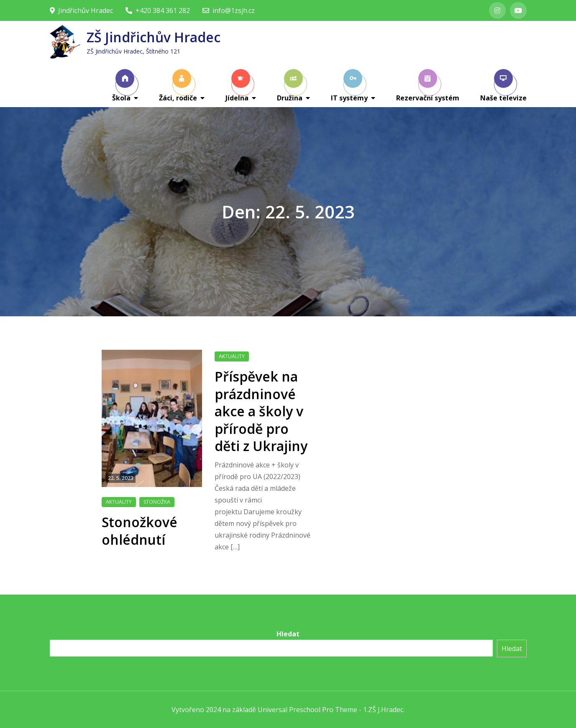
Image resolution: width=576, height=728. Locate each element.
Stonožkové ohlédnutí (140, 531)
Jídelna (238, 86)
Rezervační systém (428, 86)
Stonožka (157, 502)
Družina (290, 86)
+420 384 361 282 (158, 10)
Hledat (288, 634)
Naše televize (503, 86)
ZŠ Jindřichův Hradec (154, 37)
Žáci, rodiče (178, 86)
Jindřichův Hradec (81, 10)
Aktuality (119, 502)
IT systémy (349, 86)
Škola (123, 86)
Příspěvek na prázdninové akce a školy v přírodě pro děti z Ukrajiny (261, 411)
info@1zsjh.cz (229, 10)
